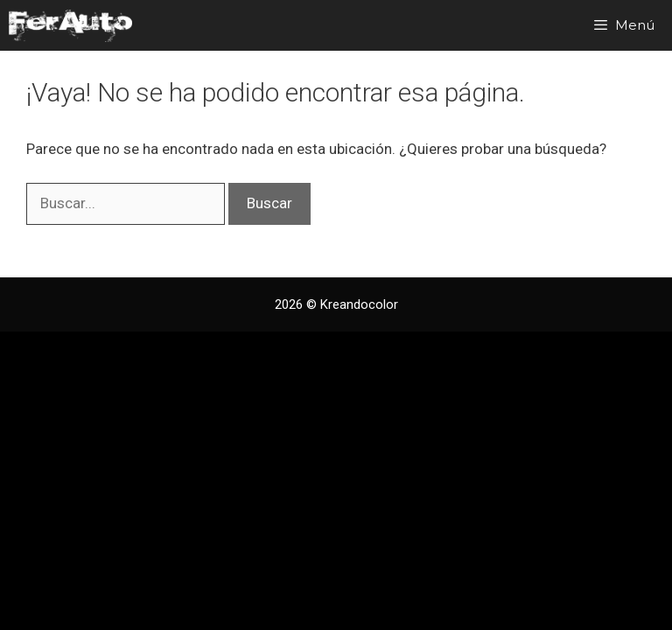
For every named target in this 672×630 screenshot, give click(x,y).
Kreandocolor (359, 304)
